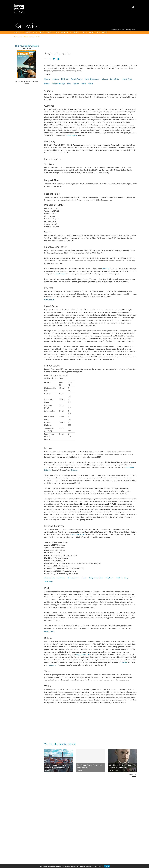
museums (52, 665)
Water (91, 84)
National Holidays (58, 84)
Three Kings (49, 582)
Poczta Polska (49, 631)
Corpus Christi (73, 578)
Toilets (84, 84)
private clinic (60, 274)
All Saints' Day (50, 578)
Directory (105, 269)
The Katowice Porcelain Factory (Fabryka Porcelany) (57, 767)
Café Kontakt (49, 300)
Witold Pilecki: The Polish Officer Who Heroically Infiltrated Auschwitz (120, 767)
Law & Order (115, 79)
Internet (105, 79)
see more (133, 775)
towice (49, 470)
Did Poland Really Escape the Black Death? (90, 767)
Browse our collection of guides (26, 82)
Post (69, 84)
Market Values (127, 79)
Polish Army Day (122, 578)
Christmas (61, 578)
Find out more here (97, 866)
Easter (84, 578)
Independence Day (96, 578)
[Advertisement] (90, 44)
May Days (109, 578)
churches (124, 662)
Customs (56, 79)
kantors (129, 468)
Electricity (65, 79)
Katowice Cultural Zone (118, 30)
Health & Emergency (92, 79)
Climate (47, 79)
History (79, 770)
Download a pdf (27, 48)
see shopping (72, 135)
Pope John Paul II (78, 535)
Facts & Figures (77, 79)
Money (47, 84)
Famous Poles (113, 770)
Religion (76, 84)
